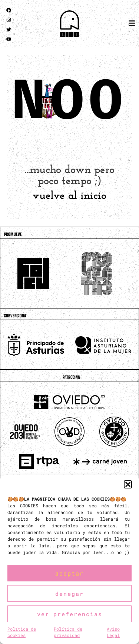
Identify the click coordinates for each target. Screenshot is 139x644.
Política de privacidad (68, 632)
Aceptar (69, 573)
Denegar (69, 594)
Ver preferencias (70, 614)
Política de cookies (22, 632)
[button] (128, 484)
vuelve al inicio (69, 196)
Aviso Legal (113, 632)
